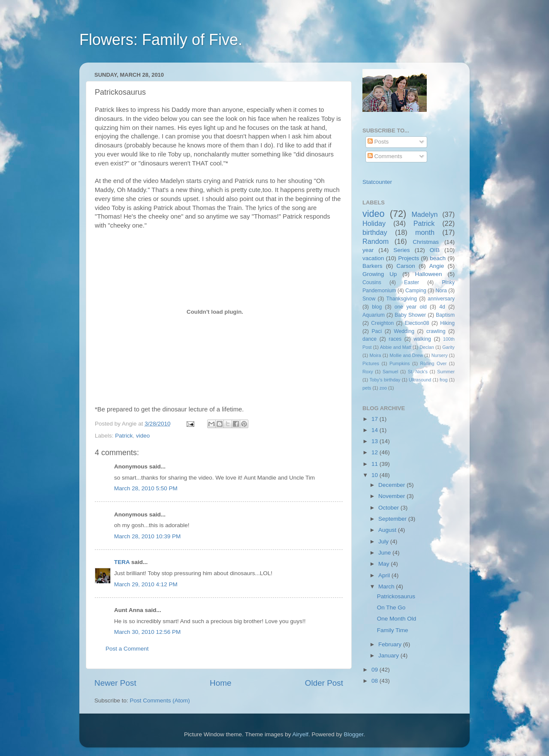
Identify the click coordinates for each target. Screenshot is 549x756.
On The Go (391, 607)
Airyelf (301, 734)
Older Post (324, 683)
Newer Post (115, 683)
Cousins (372, 282)
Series (401, 250)
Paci (377, 331)
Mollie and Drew (406, 355)
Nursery (440, 355)
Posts (378, 142)
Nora (441, 291)
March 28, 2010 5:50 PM (146, 488)
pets (367, 388)
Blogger (354, 734)
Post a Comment (127, 649)
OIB (435, 250)
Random (376, 241)
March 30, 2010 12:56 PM (147, 632)
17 (376, 419)
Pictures (371, 363)
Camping (416, 291)
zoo (383, 388)
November (392, 496)
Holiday (374, 223)
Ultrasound (420, 380)
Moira (375, 355)
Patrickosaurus (396, 596)
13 (376, 441)
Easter (412, 282)
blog (377, 307)
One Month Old (397, 619)
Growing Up (380, 274)
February (391, 644)
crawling (436, 331)
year (368, 250)
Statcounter (377, 182)
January (389, 655)
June (385, 553)
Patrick (124, 436)
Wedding (404, 331)
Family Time (393, 630)
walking (422, 339)
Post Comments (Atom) (160, 700)
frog (444, 380)
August (388, 530)
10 (376, 475)
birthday (375, 232)
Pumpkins (400, 363)
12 (376, 452)
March (387, 586)
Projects (409, 258)
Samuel (391, 372)
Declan (427, 347)
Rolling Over (434, 363)
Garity (448, 347)
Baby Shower (410, 315)
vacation (373, 258)
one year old (411, 307)
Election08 (417, 323)
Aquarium (374, 315)
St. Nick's (418, 372)
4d (442, 307)
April (385, 575)
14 (376, 430)
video (143, 436)
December (392, 485)
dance (370, 339)
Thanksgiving (402, 299)
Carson (406, 266)
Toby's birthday (385, 380)
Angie (437, 266)
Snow (369, 299)
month (425, 232)
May (385, 564)
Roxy (368, 372)
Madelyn (424, 214)
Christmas (426, 242)
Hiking (447, 323)
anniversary (441, 299)
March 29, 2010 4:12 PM (146, 584)
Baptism (445, 315)
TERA (122, 562)
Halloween (429, 274)
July (384, 541)
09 (376, 670)
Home (220, 683)
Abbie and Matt (396, 347)
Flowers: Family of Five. (161, 40)
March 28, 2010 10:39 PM (147, 536)
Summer (446, 372)
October (389, 508)
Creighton (382, 323)
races (395, 339)
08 (376, 681)
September (393, 519)
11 (376, 464)
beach (438, 258)
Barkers (373, 266)
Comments (385, 156)
